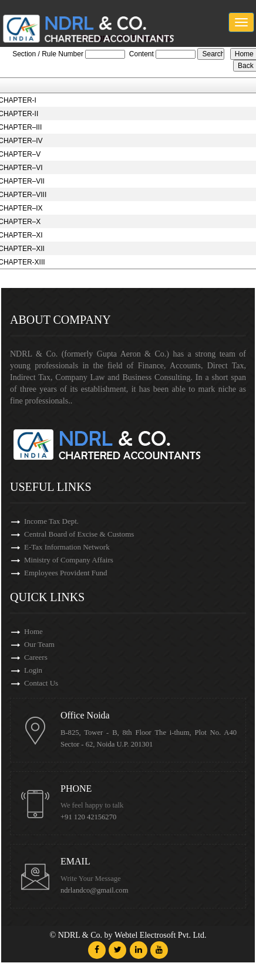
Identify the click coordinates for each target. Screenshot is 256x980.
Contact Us (41, 683)
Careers (36, 657)
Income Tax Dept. (51, 521)
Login (33, 670)
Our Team (39, 644)
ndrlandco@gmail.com (94, 890)
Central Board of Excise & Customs (79, 534)
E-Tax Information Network (67, 547)
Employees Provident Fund (66, 573)
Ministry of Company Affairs (69, 560)
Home (33, 631)
